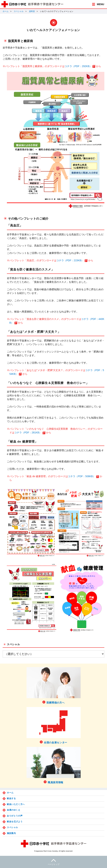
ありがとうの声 (15, 816)
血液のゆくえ (14, 810)
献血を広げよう (15, 822)
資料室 (32, 11)
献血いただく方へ (16, 804)
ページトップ (53, 862)
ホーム (6, 11)
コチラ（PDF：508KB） (82, 476)
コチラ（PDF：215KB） (70, 260)
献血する (11, 798)
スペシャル (19, 11)
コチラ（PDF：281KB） (28, 432)
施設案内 (11, 833)
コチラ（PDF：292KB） (78, 66)
